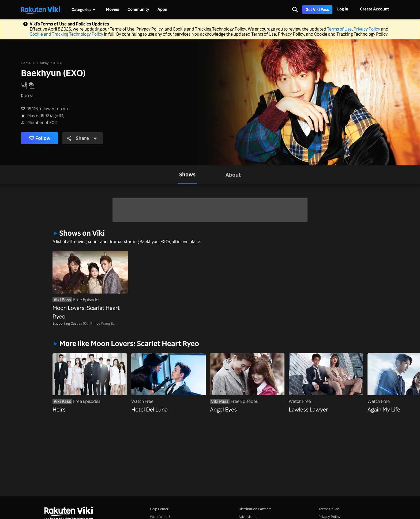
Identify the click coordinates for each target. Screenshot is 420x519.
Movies (112, 9)
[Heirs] (90, 383)
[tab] (187, 175)
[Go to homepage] (40, 10)
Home (26, 63)
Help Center (159, 509)
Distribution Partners (255, 509)
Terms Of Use (329, 509)
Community (138, 9)
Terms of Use (339, 29)
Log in (343, 9)
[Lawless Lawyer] (326, 383)
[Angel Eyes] (247, 383)
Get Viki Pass (317, 10)
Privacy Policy (367, 29)
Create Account (374, 9)
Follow (40, 138)
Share (82, 138)
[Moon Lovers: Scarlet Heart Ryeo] (90, 286)
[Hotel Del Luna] (168, 383)
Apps (162, 9)
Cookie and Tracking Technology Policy (66, 34)
